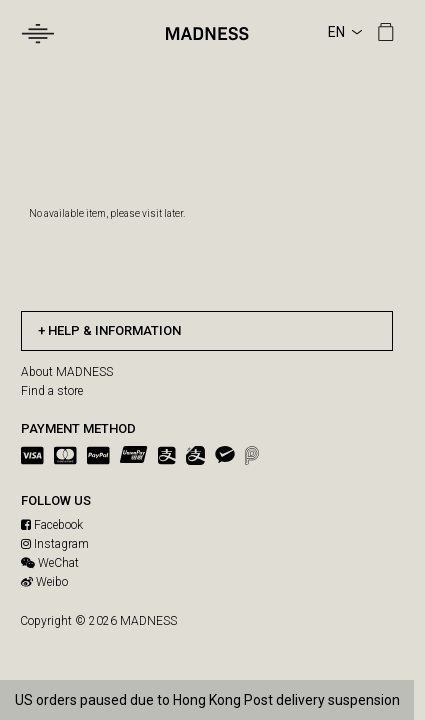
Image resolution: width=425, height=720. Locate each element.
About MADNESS (67, 372)
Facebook (52, 525)
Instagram (55, 544)
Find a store (52, 391)
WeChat (50, 563)
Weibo (44, 582)
